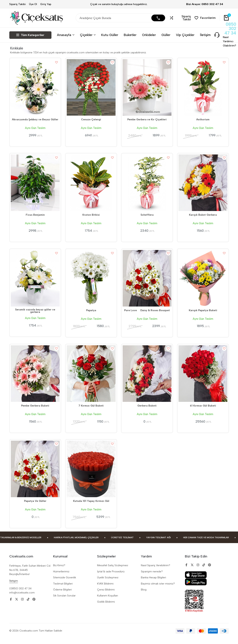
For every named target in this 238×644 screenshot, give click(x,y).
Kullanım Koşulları (108, 602)
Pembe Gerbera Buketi (35, 411)
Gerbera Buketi (147, 411)
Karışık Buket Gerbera (203, 218)
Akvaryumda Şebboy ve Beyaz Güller (35, 121)
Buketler (130, 35)
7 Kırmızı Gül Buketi (91, 411)
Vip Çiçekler (185, 35)
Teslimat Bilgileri (63, 589)
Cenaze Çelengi (91, 121)
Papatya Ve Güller (35, 507)
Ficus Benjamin (35, 218)
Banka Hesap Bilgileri (153, 583)
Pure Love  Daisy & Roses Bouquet (147, 314)
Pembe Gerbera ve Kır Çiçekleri (147, 121)
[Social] (11, 605)
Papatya (91, 314)
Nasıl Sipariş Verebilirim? (156, 571)
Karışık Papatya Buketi (203, 314)
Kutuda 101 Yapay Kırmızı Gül (91, 507)
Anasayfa (64, 35)
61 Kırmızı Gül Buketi (203, 411)
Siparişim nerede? (152, 577)
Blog (144, 596)
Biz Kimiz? (59, 571)
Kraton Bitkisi (91, 218)
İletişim (205, 35)
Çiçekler (86, 35)
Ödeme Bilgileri (62, 596)
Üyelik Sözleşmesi (108, 583)
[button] (181, 18)
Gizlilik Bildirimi (106, 608)
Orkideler (149, 35)
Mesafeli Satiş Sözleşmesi (113, 571)
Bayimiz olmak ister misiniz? (158, 589)
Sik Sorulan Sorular (64, 602)
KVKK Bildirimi (105, 589)
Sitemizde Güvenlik (65, 583)
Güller (166, 35)
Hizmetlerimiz (61, 577)
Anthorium (203, 121)
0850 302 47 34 (230, 29)
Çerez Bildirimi (106, 596)
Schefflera (147, 218)
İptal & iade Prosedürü (111, 577)
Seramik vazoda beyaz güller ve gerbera (35, 315)
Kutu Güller (110, 35)
